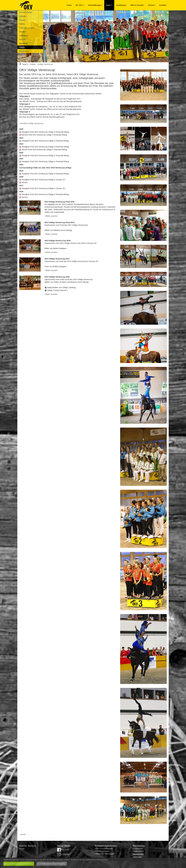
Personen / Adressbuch (105, 854)
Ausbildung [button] (121, 5)
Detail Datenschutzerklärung (52, 864)
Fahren (22, 24)
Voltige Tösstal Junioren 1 (57, 290)
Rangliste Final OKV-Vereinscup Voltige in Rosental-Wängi (45, 132)
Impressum (138, 849)
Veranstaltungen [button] (95, 5)
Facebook (63, 850)
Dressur (22, 20)
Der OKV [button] (80, 5)
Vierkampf (23, 43)
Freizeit (22, 39)
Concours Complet (27, 28)
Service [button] (152, 5)
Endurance (24, 36)
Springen (23, 16)
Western (23, 32)
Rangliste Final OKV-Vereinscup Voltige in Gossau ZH (44, 180)
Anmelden (138, 857)
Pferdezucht (24, 51)
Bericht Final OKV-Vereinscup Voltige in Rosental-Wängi (44, 135)
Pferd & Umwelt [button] (137, 5)
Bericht (25, 182)
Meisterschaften (26, 12)
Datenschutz (139, 851)
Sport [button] (109, 5)
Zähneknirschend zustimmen (19, 864)
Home (69, 5)
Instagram (63, 854)
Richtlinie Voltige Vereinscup (32, 123)
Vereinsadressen (103, 851)
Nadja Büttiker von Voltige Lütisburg (61, 287)
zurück (23, 834)
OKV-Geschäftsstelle (104, 849)
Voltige (22, 47)
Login (23, 849)
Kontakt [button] (163, 5)
